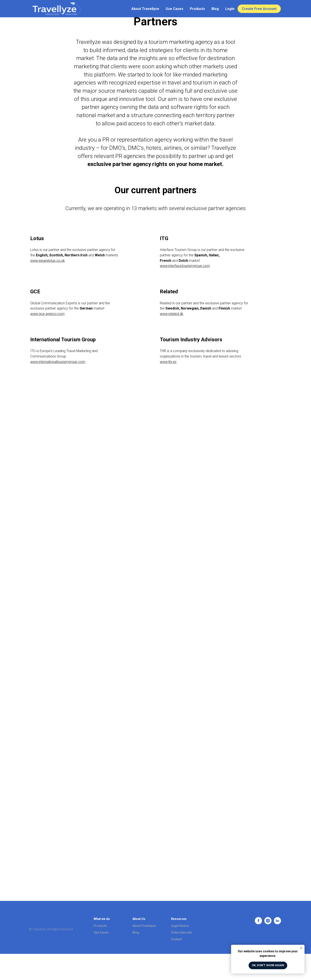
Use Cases (175, 9)
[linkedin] (277, 923)
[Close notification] (301, 948)
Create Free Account (259, 9)
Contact (176, 939)
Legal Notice (180, 926)
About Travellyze (145, 9)
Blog (215, 9)
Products (197, 9)
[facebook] (258, 923)
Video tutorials (182, 932)
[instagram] (268, 923)
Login (230, 9)
